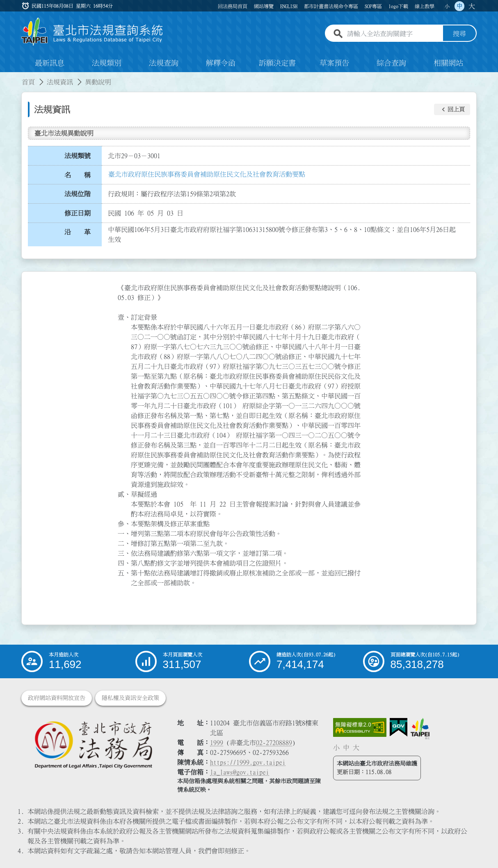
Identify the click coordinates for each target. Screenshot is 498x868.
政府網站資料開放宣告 (57, 698)
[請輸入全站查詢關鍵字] (393, 34)
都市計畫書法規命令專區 (331, 6)
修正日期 (78, 213)
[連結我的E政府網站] (399, 727)
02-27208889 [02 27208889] (274, 743)
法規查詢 (164, 63)
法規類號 (78, 156)
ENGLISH (289, 6)
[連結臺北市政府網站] (420, 729)
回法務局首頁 (233, 6)
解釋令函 (221, 63)
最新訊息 (50, 63)
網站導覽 (264, 6)
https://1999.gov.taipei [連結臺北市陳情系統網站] (248, 762)
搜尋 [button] (459, 34)
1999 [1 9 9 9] (217, 743)
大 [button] (472, 6)
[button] (452, 109)
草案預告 (334, 63)
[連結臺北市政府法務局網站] (93, 744)
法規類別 (107, 63)
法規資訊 (60, 82)
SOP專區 (373, 6)
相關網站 (448, 63)
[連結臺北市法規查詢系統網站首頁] (92, 32)
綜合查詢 (391, 63)
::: (5, 77)
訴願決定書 (277, 63)
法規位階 (78, 194)
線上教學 (425, 6)
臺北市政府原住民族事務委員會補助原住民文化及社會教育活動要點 (207, 174)
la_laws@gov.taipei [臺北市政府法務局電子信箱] (240, 772)
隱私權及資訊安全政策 (130, 698)
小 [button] (447, 6)
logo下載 (398, 6)
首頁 (28, 82)
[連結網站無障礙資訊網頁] (360, 727)
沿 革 (78, 232)
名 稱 (78, 175)
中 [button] (459, 6)
